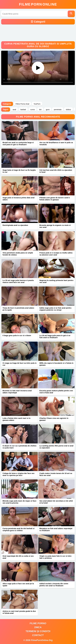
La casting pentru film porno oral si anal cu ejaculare (56, 447)
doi (40, 109)
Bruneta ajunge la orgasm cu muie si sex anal (55, 226)
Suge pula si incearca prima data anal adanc (19, 199)
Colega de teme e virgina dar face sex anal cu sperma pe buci (19, 474)
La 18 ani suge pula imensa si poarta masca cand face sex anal (18, 281)
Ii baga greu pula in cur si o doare (17, 335)
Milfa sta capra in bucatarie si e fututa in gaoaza (56, 364)
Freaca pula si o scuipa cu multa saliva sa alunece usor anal (56, 254)
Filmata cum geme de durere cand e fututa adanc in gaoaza (55, 199)
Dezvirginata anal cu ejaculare (15, 225)
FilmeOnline (38, 4)
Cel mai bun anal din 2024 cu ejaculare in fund (56, 171)
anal (14, 109)
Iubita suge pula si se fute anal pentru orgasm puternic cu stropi (55, 309)
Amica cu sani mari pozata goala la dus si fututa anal (19, 612)
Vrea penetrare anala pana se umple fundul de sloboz (18, 254)
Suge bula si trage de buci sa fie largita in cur (19, 171)
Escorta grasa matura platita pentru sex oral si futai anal (56, 392)
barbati (23, 109)
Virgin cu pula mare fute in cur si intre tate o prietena (55, 557)
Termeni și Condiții (38, 631)
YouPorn (37, 104)
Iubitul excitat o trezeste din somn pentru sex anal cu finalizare (54, 585)
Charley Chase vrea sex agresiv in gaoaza (54, 419)
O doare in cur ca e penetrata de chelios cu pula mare (20, 447)
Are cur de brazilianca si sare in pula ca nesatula (56, 143)
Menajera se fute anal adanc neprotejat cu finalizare (56, 529)
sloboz (68, 109)
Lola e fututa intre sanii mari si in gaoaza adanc (17, 419)
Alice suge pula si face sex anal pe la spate (18, 585)
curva (33, 109)
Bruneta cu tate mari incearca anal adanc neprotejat (17, 392)
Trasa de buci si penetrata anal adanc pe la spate (18, 309)
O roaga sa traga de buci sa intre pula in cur (20, 364)
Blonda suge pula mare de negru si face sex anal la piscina (19, 502)
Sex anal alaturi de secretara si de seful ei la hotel (56, 502)
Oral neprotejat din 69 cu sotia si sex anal (18, 557)
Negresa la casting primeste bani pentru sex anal (56, 281)
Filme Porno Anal (22, 104)
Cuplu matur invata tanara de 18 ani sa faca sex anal (56, 474)
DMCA (38, 627)
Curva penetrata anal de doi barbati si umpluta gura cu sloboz (19, 529)
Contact (38, 635)
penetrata (58, 109)
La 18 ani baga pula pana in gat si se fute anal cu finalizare (55, 336)
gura (48, 109)
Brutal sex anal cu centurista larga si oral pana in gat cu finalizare (18, 143)
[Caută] (71, 14)
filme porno (38, 623)
